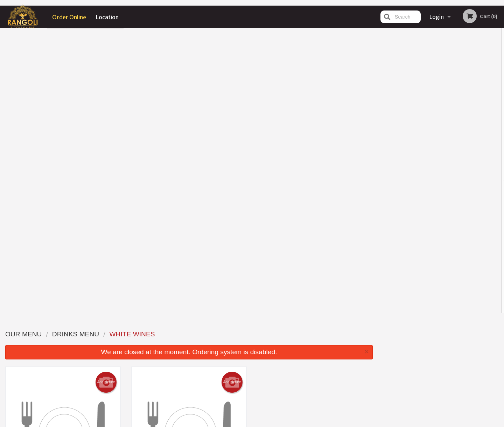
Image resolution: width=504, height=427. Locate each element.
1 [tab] (415, 145)
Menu (234, 334)
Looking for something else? (189, 288)
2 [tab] (426, 145)
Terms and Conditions (308, 342)
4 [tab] (447, 145)
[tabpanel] (441, 99)
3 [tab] (436, 145)
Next (499, 99)
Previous (384, 99)
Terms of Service (264, 422)
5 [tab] (457, 145)
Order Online (69, 17)
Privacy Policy (300, 351)
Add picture (106, 97)
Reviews (295, 334)
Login (437, 17)
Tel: (366, 351)
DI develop (263, 404)
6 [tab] (468, 145)
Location (108, 17)
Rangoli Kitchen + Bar (116, 325)
